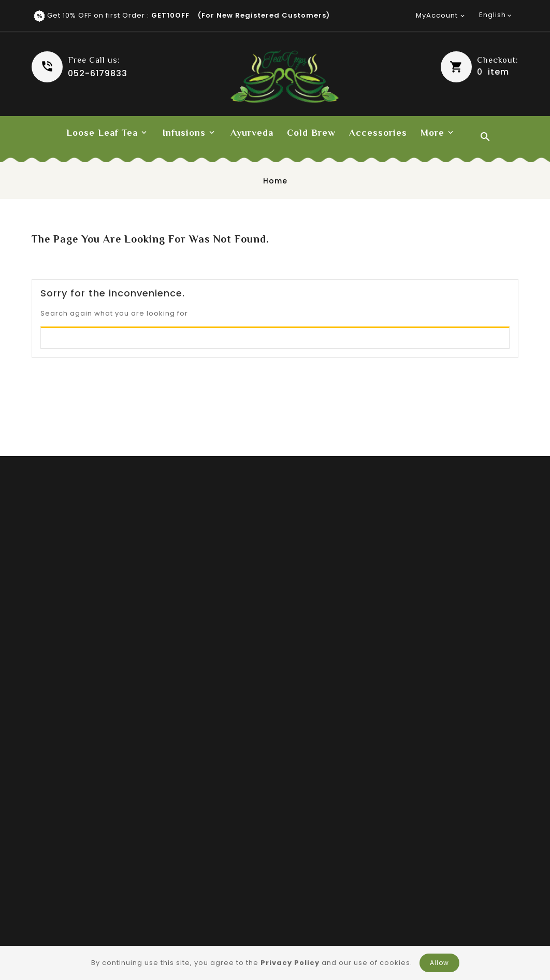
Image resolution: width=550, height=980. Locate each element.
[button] (480, 67)
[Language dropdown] (496, 15)
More (432, 133)
